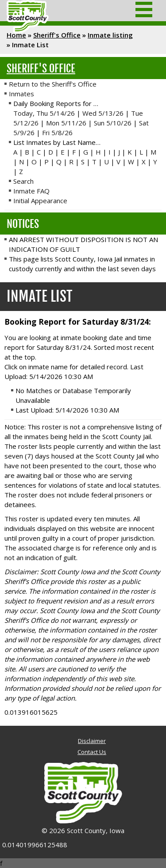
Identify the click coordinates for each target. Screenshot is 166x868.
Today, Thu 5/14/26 (44, 113)
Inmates (21, 94)
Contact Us (92, 752)
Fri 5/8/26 (57, 133)
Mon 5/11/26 (66, 123)
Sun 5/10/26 (113, 123)
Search (23, 181)
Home (16, 35)
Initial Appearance (40, 201)
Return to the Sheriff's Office (53, 84)
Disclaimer (92, 741)
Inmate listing (110, 35)
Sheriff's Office (57, 35)
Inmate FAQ (31, 191)
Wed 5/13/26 (103, 113)
